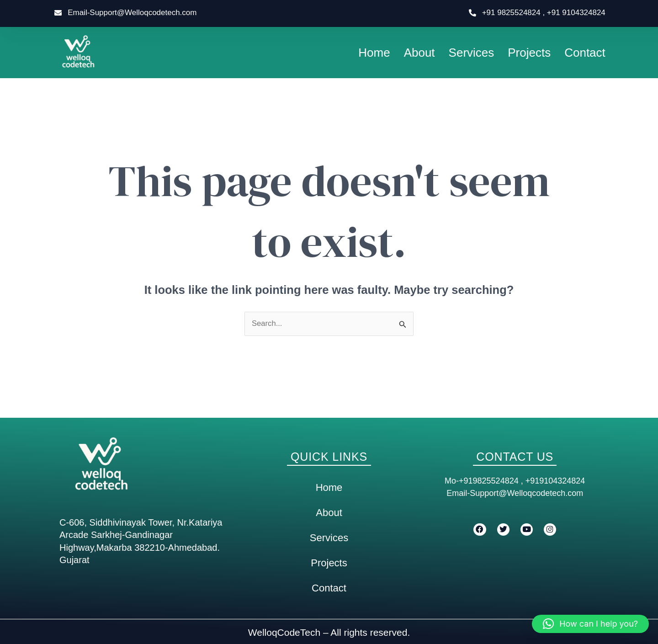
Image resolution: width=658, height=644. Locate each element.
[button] (590, 624)
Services (472, 53)
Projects (529, 53)
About (419, 53)
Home (374, 53)
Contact (585, 53)
